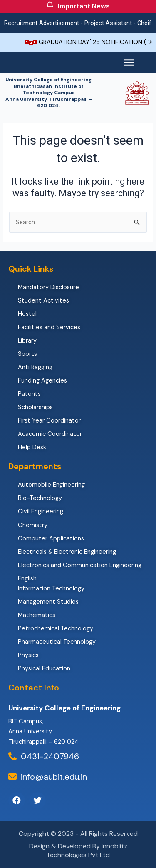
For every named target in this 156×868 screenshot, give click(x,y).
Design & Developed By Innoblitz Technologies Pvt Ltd (78, 850)
